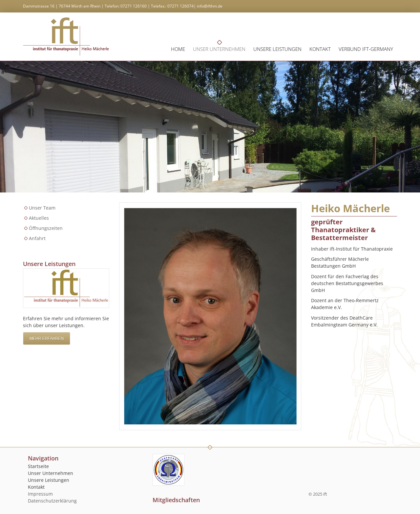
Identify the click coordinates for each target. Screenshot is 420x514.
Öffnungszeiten (46, 228)
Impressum (40, 494)
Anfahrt (37, 238)
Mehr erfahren (47, 339)
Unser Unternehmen (219, 49)
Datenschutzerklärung (52, 501)
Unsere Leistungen (277, 49)
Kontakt (320, 49)
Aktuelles (39, 218)
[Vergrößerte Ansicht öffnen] (210, 316)
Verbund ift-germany (366, 49)
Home (178, 49)
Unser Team (42, 208)
